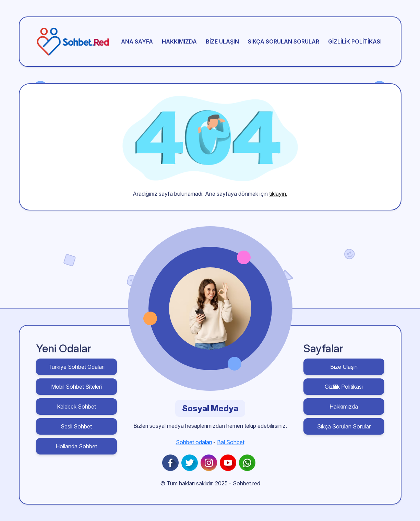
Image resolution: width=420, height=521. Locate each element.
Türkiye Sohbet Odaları (76, 367)
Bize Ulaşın (222, 41)
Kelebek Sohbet (76, 407)
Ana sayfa (137, 41)
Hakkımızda (179, 41)
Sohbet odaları (194, 442)
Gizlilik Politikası (355, 41)
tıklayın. (278, 194)
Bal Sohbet (231, 442)
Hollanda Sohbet (76, 446)
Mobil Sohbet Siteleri (76, 387)
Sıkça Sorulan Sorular (284, 41)
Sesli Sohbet (76, 426)
